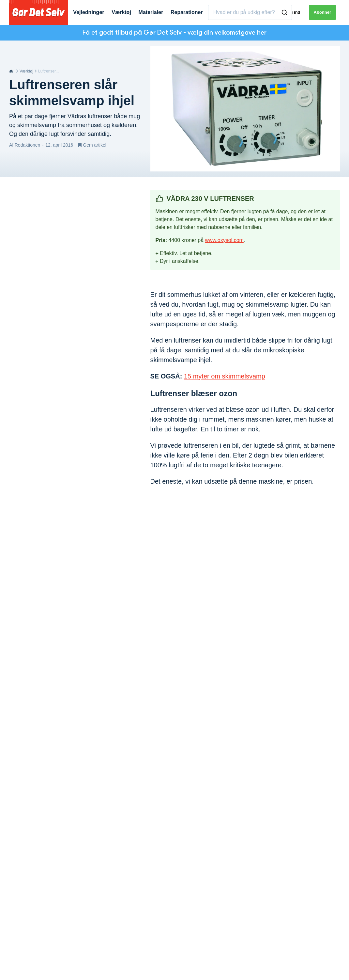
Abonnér (322, 12)
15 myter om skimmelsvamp (225, 376)
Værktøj (26, 71)
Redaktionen (28, 145)
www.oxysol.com (224, 240)
